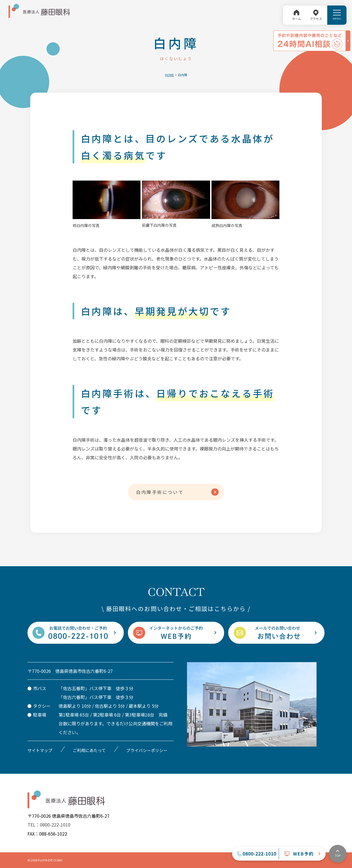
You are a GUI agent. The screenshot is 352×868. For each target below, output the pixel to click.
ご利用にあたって (89, 750)
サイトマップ (40, 750)
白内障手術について (160, 492)
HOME (169, 75)
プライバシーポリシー (147, 750)
